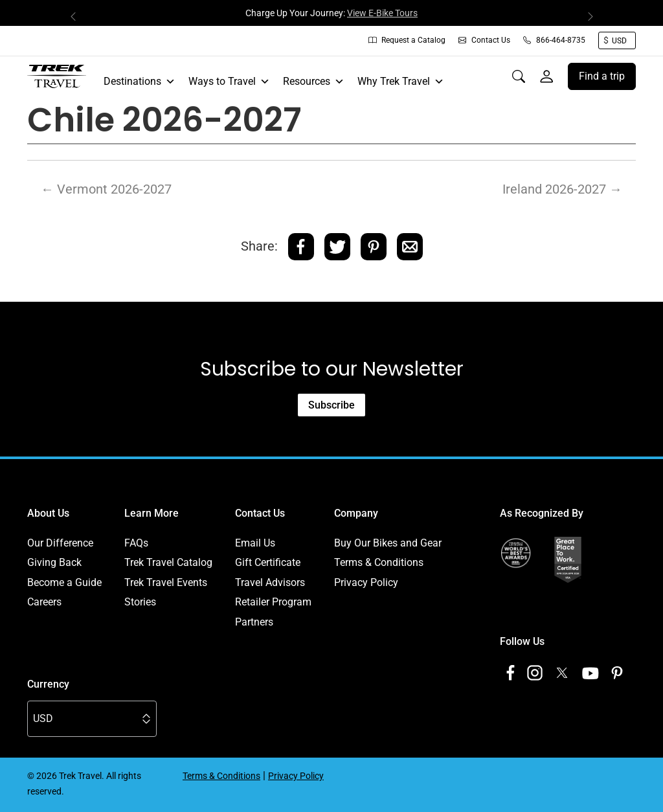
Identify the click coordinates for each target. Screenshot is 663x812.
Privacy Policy (366, 582)
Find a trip (602, 76)
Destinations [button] (140, 82)
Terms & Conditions (379, 562)
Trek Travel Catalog (168, 562)
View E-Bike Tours (382, 13)
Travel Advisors (270, 582)
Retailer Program (273, 602)
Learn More (152, 513)
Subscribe (331, 405)
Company (356, 513)
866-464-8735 (554, 40)
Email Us (255, 543)
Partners (254, 622)
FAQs (136, 543)
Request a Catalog (407, 40)
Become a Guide (64, 582)
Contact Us (484, 40)
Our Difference (60, 543)
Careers (44, 602)
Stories (140, 602)
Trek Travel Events (166, 582)
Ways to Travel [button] (229, 82)
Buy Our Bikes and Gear (388, 543)
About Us (48, 513)
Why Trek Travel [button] (401, 82)
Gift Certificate (268, 562)
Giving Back (54, 562)
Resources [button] (314, 82)
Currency (48, 684)
